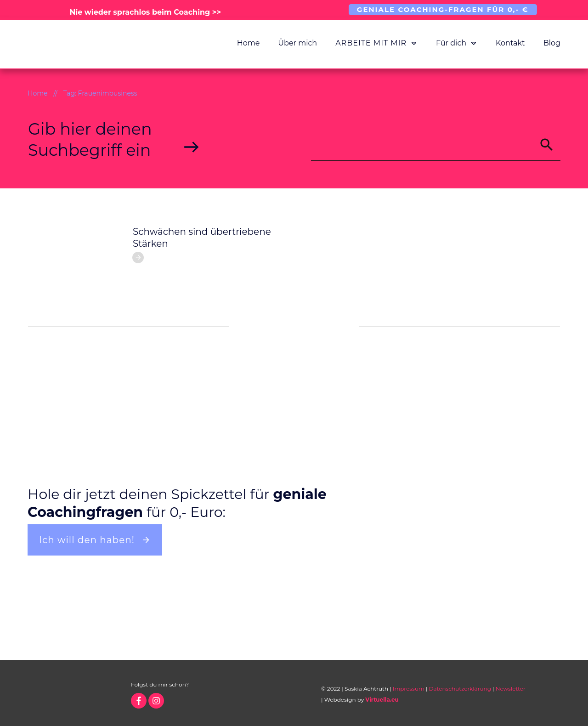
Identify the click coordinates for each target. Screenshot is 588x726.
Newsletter (511, 689)
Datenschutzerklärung (460, 689)
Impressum (409, 689)
